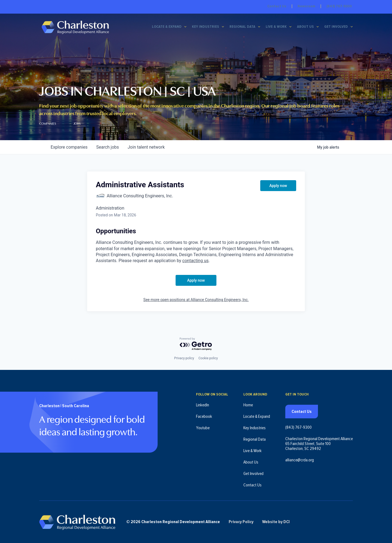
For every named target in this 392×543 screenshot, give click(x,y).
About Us (305, 27)
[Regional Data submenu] (259, 27)
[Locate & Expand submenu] (185, 27)
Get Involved (336, 27)
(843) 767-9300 (339, 6)
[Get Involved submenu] (352, 27)
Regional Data (242, 27)
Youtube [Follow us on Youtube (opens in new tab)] (203, 428)
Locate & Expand (167, 27)
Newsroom (306, 6)
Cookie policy (208, 358)
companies (69, 147)
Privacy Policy (242, 522)
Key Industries (206, 27)
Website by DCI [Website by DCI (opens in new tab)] (276, 522)
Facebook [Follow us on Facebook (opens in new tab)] (204, 416)
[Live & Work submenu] (290, 27)
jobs (107, 147)
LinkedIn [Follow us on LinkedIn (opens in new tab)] (203, 405)
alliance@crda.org (300, 460)
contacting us (196, 261)
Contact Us (277, 6)
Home (248, 405)
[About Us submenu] (318, 27)
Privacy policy (184, 358)
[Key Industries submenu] (223, 27)
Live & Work (276, 27)
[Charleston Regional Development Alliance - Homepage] (75, 27)
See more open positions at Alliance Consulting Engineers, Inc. (196, 300)
